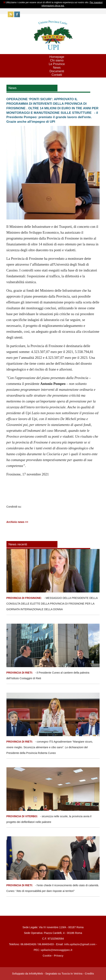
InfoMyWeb (36, 974)
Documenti (57, 71)
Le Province (57, 64)
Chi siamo (57, 60)
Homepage (57, 57)
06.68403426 (29, 944)
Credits (89, 974)
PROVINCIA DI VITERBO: (22, 816)
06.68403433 (46, 944)
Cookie (47, 956)
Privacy (59, 956)
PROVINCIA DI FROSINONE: (25, 598)
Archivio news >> (17, 522)
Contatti (57, 75)
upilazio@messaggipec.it (56, 950)
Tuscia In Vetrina (72, 974)
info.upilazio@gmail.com (80, 944)
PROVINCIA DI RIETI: (20, 673)
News (57, 68)
